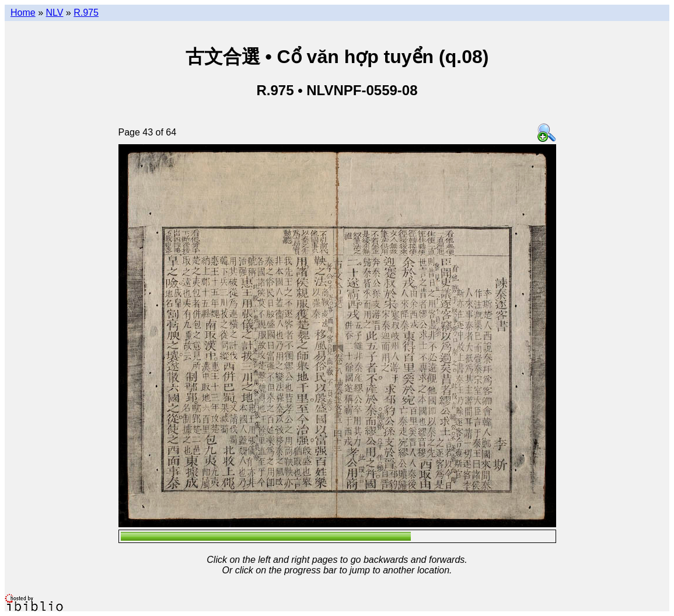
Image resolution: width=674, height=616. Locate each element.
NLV (54, 13)
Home (23, 13)
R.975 (86, 13)
